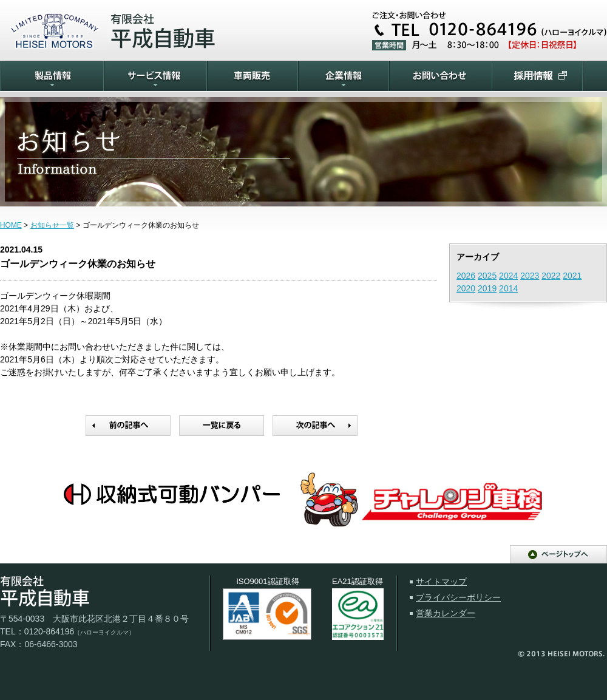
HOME (11, 225)
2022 (551, 276)
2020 (466, 288)
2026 (466, 276)
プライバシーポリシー (458, 597)
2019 (487, 288)
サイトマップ (441, 582)
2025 (487, 276)
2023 (530, 276)
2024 (508, 276)
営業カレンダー (446, 613)
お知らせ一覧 (52, 225)
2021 (572, 276)
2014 (508, 288)
